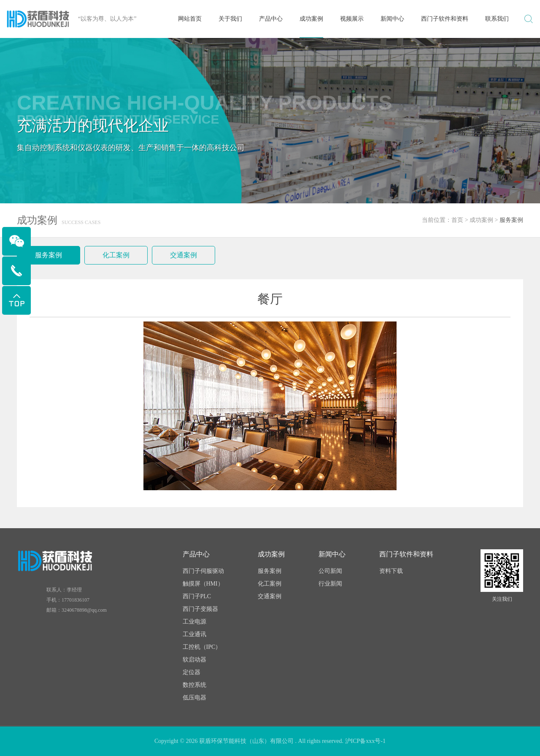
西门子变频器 (200, 609)
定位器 (192, 672)
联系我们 (497, 19)
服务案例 (49, 255)
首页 (457, 220)
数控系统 (194, 685)
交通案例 (184, 255)
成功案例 (311, 19)
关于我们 (230, 19)
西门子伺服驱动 (203, 571)
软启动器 (194, 660)
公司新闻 (330, 571)
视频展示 (352, 19)
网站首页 (190, 19)
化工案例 (116, 255)
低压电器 (194, 698)
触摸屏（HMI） (203, 584)
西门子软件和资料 (445, 19)
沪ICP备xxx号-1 (365, 741)
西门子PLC (197, 596)
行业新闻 (330, 584)
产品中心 (271, 19)
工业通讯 (194, 634)
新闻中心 (392, 19)
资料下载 (391, 571)
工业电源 (194, 622)
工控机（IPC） (202, 647)
